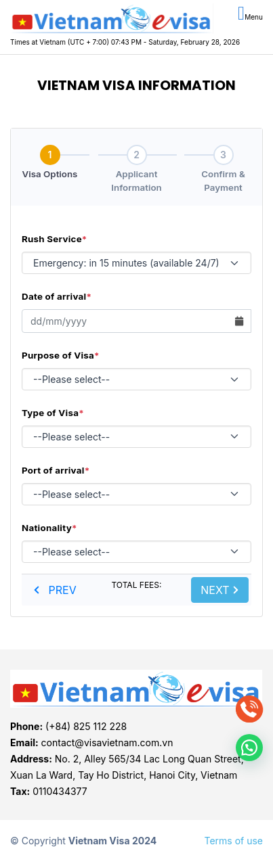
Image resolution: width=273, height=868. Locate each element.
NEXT (220, 590)
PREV (55, 590)
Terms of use (233, 841)
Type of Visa (53, 413)
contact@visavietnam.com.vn (107, 743)
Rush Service (55, 239)
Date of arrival (57, 296)
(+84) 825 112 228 (86, 727)
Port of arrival (56, 470)
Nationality (49, 528)
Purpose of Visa (61, 355)
